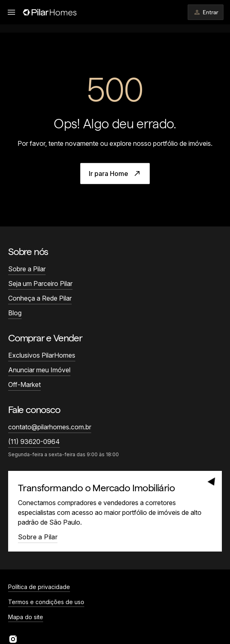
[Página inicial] (50, 12)
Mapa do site (26, 617)
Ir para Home (115, 174)
